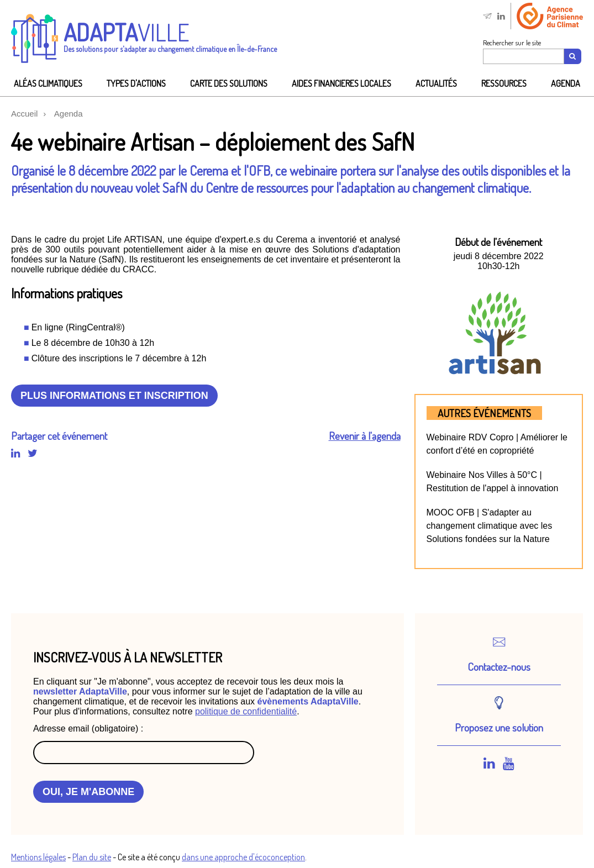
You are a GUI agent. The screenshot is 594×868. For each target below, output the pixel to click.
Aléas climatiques (48, 83)
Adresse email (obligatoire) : (88, 728)
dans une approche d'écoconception (243, 857)
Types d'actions (136, 83)
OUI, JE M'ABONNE (88, 792)
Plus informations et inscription (114, 396)
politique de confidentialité (246, 711)
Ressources (504, 83)
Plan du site (92, 857)
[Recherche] (573, 56)
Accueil (24, 114)
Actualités (436, 83)
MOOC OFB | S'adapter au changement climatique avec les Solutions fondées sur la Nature (490, 526)
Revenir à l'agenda (365, 436)
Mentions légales (38, 857)
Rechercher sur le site (512, 43)
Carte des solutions (229, 83)
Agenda (566, 83)
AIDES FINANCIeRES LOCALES (341, 83)
